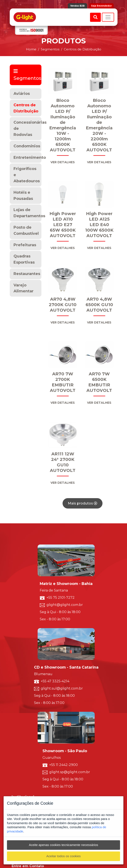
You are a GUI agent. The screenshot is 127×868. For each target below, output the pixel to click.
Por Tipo (17, 687)
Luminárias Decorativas (26, 707)
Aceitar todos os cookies (63, 856)
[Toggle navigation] (108, 17)
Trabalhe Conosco (23, 671)
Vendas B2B (77, 6)
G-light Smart (20, 761)
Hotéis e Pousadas (23, 196)
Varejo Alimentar (24, 288)
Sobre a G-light (21, 658)
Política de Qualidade (24, 667)
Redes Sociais (19, 745)
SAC (14, 732)
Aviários (22, 94)
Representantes (21, 740)
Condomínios (27, 146)
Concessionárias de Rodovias (27, 129)
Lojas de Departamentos (27, 213)
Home (31, 49)
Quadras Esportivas (24, 259)
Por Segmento (20, 691)
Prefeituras (25, 245)
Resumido (18, 703)
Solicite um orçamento (25, 727)
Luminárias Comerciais (26, 716)
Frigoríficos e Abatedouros (27, 175)
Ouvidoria (18, 736)
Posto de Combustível (26, 230)
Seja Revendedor (101, 6)
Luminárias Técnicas (24, 711)
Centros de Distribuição (26, 108)
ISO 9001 (17, 662)
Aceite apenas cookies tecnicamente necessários (64, 845)
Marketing (18, 749)
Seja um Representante (26, 676)
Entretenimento (27, 158)
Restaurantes (27, 274)
